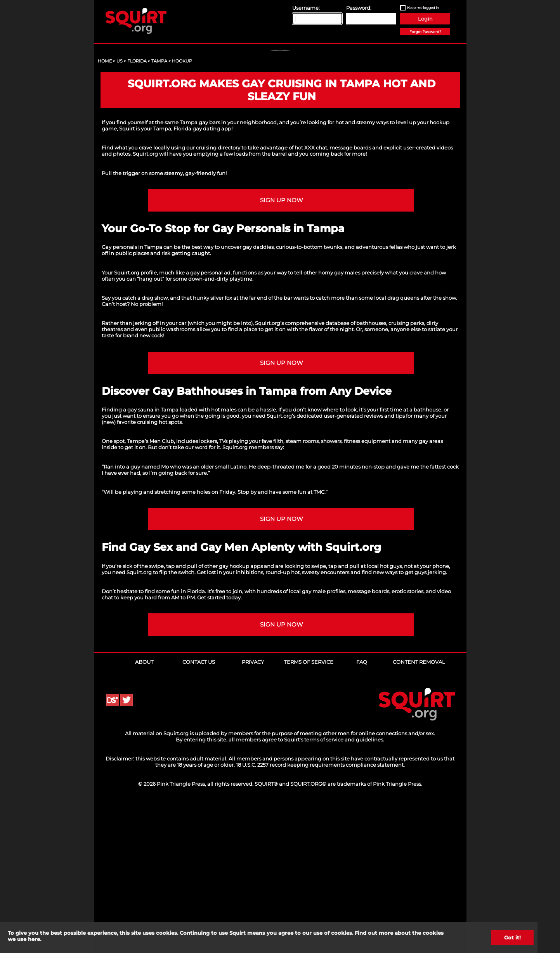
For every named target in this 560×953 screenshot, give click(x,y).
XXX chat (316, 297)
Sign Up (281, 117)
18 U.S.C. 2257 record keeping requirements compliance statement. (320, 914)
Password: (359, 8)
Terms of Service (309, 811)
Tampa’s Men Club (150, 590)
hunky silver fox (212, 447)
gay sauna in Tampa (153, 559)
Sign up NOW (282, 349)
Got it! (512, 937)
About (144, 811)
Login (425, 19)
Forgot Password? (425, 32)
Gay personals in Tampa (132, 396)
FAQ (362, 811)
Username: (306, 8)
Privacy (253, 811)
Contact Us (199, 811)
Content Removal (419, 811)
